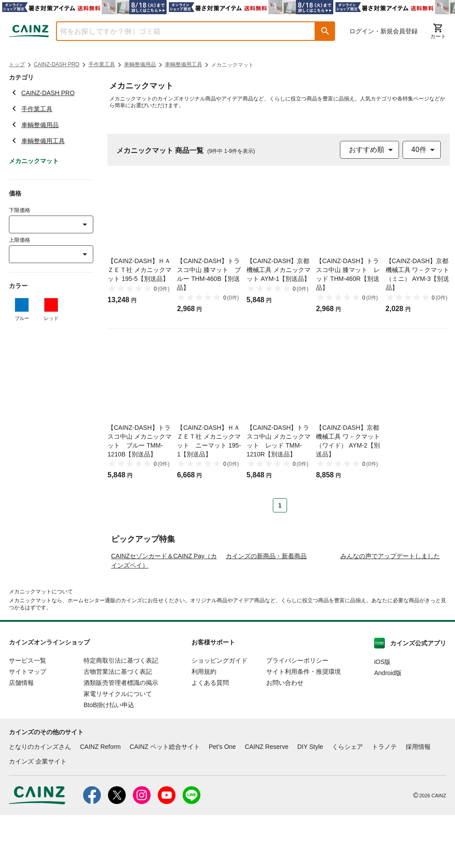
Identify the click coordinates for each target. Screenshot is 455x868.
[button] (325, 31)
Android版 (388, 726)
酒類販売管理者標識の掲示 (121, 736)
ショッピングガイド (220, 713)
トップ (17, 64)
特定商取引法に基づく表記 (121, 713)
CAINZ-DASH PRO (57, 64)
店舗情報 (21, 736)
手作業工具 (102, 64)
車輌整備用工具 (184, 64)
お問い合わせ (285, 736)
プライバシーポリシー (297, 713)
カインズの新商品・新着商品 (266, 609)
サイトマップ (28, 724)
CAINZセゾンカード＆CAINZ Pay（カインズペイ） (164, 614)
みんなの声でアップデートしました (390, 609)
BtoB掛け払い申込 (109, 758)
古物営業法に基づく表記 (118, 724)
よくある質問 (210, 736)
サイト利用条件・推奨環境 (303, 724)
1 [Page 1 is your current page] (280, 505)
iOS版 (382, 715)
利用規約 (204, 724)
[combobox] (179, 31)
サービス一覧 (28, 713)
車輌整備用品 (140, 64)
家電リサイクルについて (118, 747)
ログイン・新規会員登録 (383, 31)
